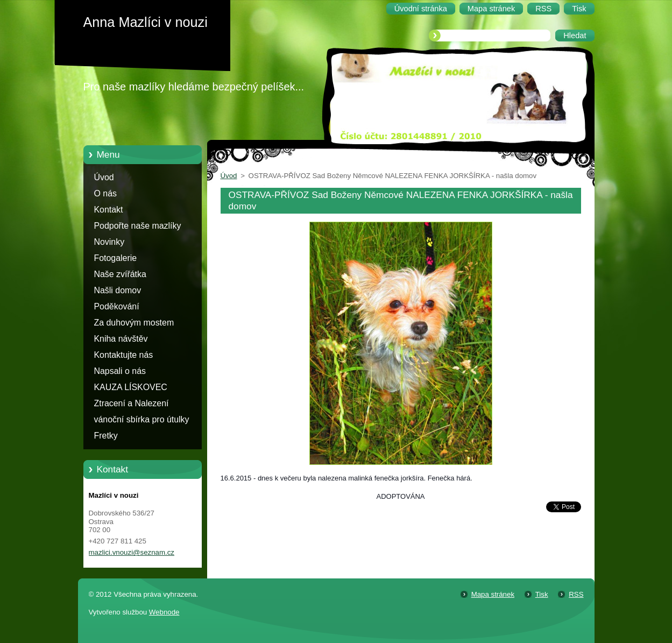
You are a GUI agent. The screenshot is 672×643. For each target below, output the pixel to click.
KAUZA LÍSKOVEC (131, 387)
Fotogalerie (116, 258)
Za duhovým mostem (134, 323)
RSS (576, 594)
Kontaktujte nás (124, 355)
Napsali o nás (120, 371)
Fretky (106, 436)
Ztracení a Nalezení (132, 403)
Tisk (542, 594)
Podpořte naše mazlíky (138, 226)
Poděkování (117, 306)
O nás (105, 193)
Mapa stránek (493, 594)
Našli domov (118, 290)
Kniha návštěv (121, 339)
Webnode (164, 612)
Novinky (109, 242)
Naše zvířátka (120, 274)
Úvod (104, 177)
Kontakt (109, 210)
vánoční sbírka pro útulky (142, 419)
